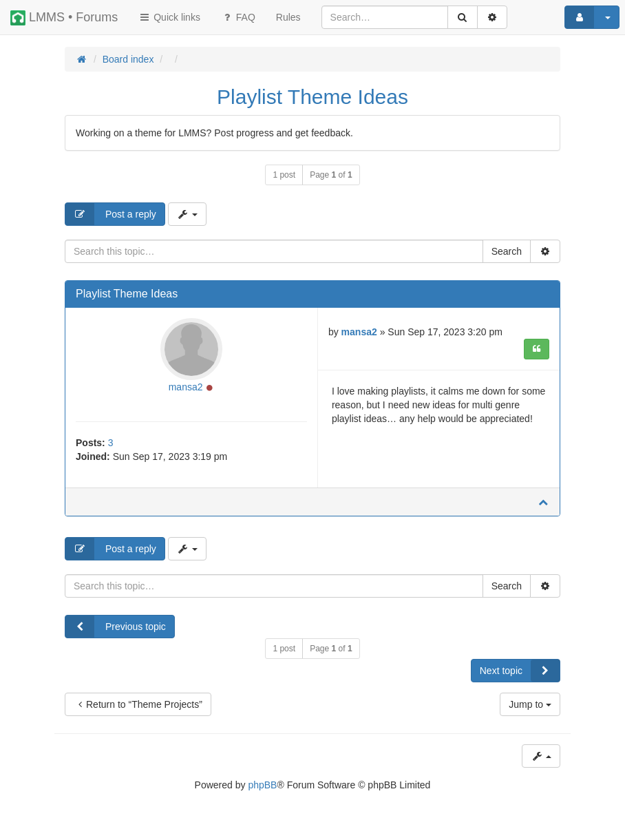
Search (507, 251)
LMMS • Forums (64, 18)
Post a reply (111, 214)
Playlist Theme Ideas (312, 97)
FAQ (238, 17)
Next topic (520, 671)
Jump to (530, 704)
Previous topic (116, 627)
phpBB (262, 785)
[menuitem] (288, 17)
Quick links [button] (169, 17)
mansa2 (186, 387)
